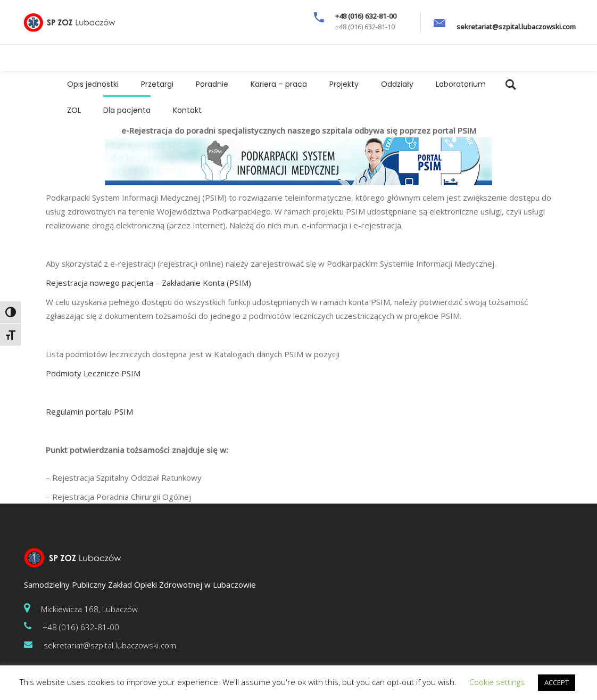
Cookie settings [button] (497, 682)
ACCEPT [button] (557, 682)
